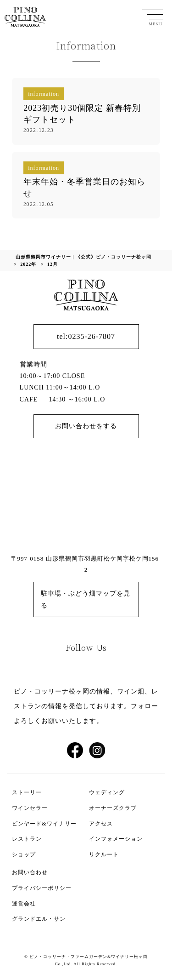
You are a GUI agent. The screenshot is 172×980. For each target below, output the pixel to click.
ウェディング (107, 792)
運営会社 (24, 904)
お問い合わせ (30, 872)
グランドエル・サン (39, 919)
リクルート (104, 854)
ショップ (24, 854)
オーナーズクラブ (113, 808)
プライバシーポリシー (42, 888)
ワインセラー (30, 808)
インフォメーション (116, 839)
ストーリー (27, 792)
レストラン (27, 839)
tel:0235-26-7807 (86, 336)
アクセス (101, 824)
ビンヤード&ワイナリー (44, 824)
